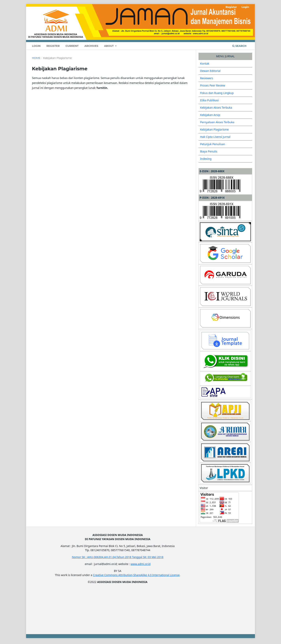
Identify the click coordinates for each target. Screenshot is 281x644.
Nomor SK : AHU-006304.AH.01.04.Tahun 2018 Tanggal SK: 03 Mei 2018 (118, 557)
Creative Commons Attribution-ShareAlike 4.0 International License (136, 575)
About (109, 46)
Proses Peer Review (213, 85)
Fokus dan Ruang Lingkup (217, 93)
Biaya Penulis (209, 151)
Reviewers (207, 78)
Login (36, 46)
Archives (91, 46)
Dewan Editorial (210, 71)
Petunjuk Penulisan (213, 144)
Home (36, 58)
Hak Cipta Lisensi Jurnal (215, 137)
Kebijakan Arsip (210, 115)
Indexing (206, 159)
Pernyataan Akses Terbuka (217, 122)
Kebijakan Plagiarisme (214, 129)
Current (72, 46)
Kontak (205, 63)
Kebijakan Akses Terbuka (216, 108)
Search (239, 46)
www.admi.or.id (140, 564)
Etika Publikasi (209, 100)
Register (53, 46)
